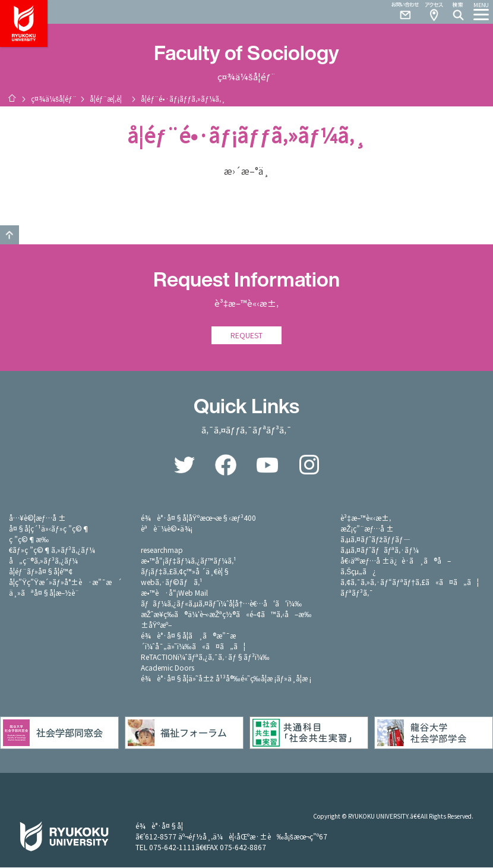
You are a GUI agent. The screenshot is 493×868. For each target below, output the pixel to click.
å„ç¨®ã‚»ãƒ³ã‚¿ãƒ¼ (43, 561)
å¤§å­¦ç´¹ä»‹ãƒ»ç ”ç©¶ (49, 529)
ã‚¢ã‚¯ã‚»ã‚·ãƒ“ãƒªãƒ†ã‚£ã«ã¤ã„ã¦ (410, 582)
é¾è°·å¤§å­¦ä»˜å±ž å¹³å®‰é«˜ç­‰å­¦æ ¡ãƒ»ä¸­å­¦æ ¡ (226, 679)
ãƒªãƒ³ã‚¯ (356, 593)
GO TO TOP (10, 235)
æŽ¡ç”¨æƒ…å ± (367, 529)
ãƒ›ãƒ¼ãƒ (12, 98)
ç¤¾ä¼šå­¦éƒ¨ (54, 98)
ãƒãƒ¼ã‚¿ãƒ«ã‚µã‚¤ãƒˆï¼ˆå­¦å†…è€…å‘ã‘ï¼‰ (221, 604)
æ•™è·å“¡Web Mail (174, 593)
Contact (400, 12)
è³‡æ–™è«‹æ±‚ (366, 518)
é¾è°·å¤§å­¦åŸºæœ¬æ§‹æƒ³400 (199, 518)
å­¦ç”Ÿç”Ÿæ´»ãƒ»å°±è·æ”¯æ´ (65, 582)
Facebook (226, 466)
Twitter (184, 466)
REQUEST (246, 336)
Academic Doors (168, 668)
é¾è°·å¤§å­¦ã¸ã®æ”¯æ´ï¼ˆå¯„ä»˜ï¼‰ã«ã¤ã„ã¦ (193, 641)
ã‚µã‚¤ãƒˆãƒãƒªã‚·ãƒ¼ (380, 550)
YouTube (267, 466)
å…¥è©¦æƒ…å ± (37, 518)
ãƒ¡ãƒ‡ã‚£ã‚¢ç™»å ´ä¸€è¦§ (185, 572)
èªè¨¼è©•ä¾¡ (167, 529)
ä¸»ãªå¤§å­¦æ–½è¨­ (44, 593)
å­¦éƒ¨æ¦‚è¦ (109, 98)
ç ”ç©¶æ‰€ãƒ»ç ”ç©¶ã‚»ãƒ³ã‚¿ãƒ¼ (52, 545)
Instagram (309, 466)
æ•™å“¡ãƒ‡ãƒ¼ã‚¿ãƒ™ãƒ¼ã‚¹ (189, 561)
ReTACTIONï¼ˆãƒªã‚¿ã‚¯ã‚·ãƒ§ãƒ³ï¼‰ (205, 657)
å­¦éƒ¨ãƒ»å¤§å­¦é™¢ (41, 572)
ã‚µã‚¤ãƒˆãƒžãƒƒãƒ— (375, 540)
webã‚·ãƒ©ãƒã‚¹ (172, 582)
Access (434, 12)
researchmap (162, 550)
